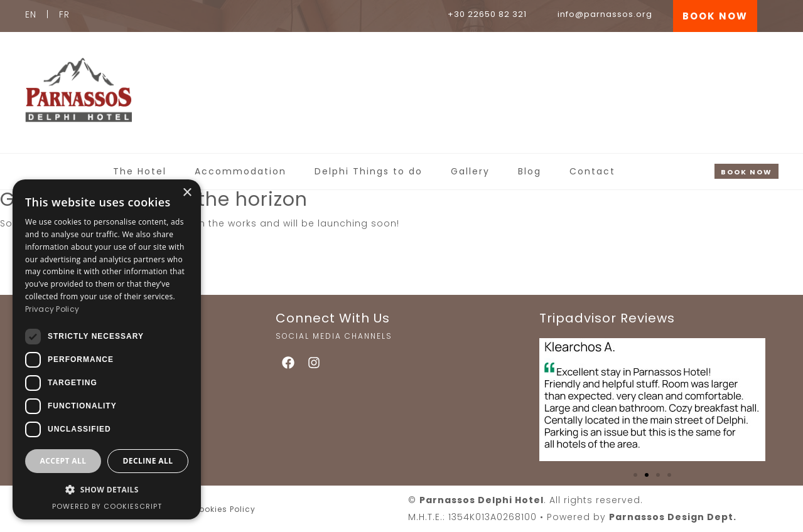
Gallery (470, 171)
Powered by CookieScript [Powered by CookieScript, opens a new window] (107, 506)
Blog (530, 171)
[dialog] (107, 349)
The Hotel (140, 171)
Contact (592, 171)
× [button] (187, 193)
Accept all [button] (63, 461)
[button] (635, 475)
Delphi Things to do (369, 171)
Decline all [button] (148, 461)
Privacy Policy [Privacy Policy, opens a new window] (52, 309)
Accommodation (240, 171)
